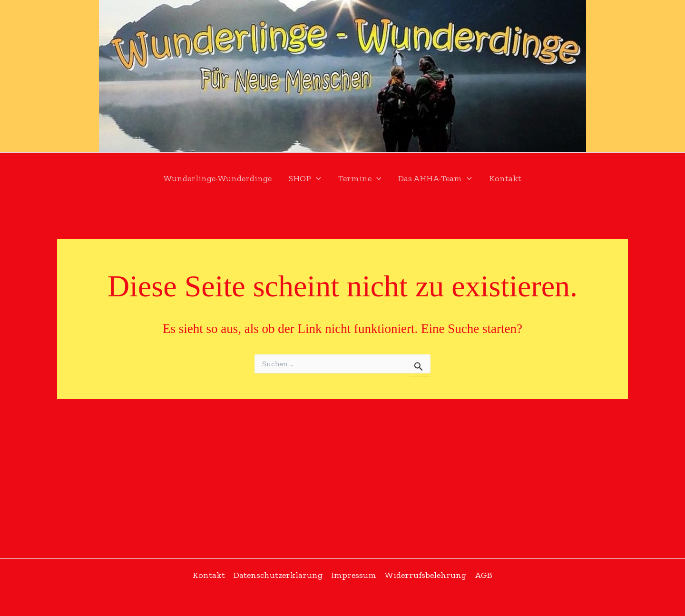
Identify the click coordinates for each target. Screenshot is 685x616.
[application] (316, 179)
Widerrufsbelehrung (426, 575)
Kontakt (505, 178)
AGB (484, 575)
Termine (360, 179)
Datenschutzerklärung (278, 575)
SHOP (305, 179)
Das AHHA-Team (435, 179)
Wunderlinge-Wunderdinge (218, 178)
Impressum (354, 575)
